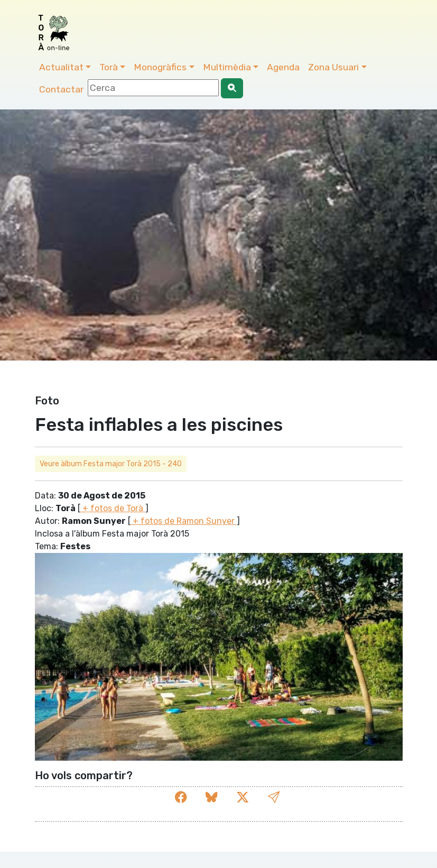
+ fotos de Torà (113, 508)
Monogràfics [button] (160, 67)
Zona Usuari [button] (333, 67)
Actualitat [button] (61, 67)
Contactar (61, 89)
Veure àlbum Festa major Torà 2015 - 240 (111, 464)
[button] (274, 797)
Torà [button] (109, 67)
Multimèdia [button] (227, 67)
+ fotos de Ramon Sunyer (184, 521)
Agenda (283, 67)
